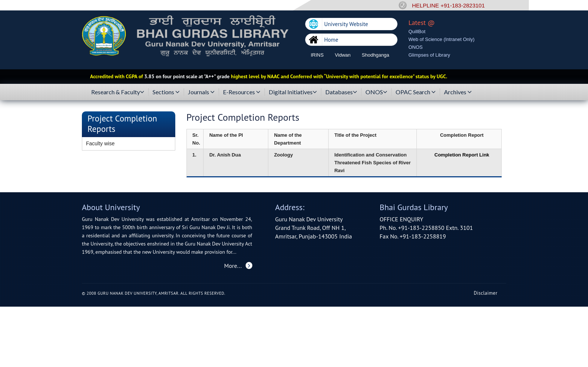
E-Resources (242, 92)
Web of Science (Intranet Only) (442, 39)
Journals (201, 92)
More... (238, 266)
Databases (341, 92)
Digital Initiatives (293, 92)
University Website (346, 24)
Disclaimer (486, 293)
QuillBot (417, 31)
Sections (166, 92)
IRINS (317, 55)
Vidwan (343, 55)
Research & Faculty (118, 92)
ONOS (416, 47)
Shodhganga (376, 55)
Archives (458, 92)
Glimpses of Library (429, 55)
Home (331, 40)
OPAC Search (416, 92)
